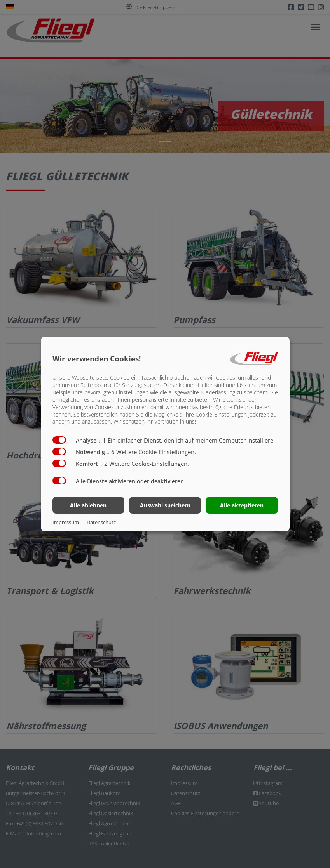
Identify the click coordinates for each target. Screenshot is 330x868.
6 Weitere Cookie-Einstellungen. (152, 452)
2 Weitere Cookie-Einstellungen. (145, 464)
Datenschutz (101, 522)
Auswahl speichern (165, 505)
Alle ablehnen (88, 505)
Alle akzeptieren (242, 505)
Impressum (66, 522)
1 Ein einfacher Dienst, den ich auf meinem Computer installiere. (187, 440)
